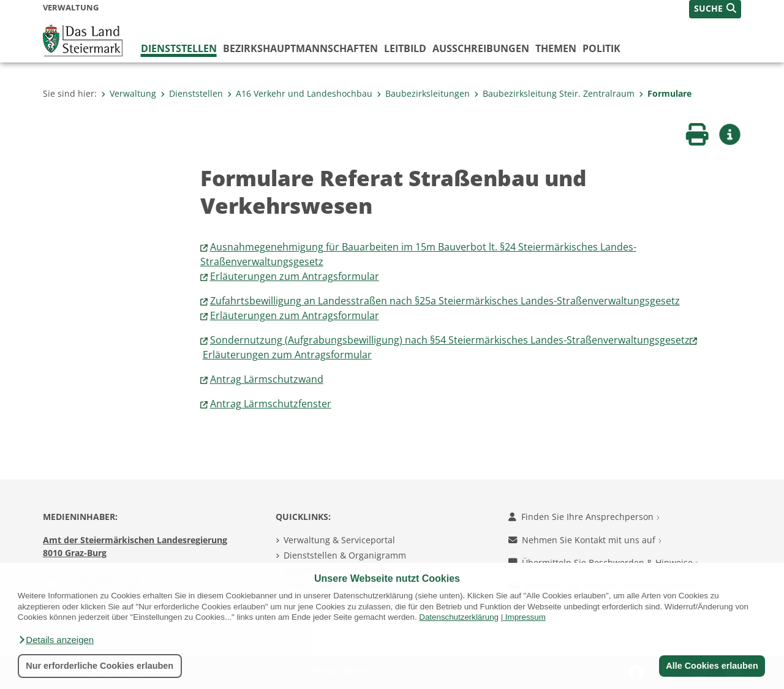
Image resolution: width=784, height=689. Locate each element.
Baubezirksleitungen (423, 93)
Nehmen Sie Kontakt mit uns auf (585, 540)
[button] (56, 640)
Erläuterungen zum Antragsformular (295, 276)
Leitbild (405, 48)
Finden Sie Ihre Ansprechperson (584, 517)
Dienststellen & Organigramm (345, 555)
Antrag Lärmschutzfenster (271, 404)
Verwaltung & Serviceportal (339, 540)
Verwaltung (129, 93)
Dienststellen (179, 48)
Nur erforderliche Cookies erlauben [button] (100, 666)
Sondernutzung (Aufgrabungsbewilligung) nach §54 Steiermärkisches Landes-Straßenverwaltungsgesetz (450, 340)
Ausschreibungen (481, 48)
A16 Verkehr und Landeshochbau (300, 93)
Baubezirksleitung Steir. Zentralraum (554, 93)
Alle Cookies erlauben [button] (712, 666)
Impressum (526, 617)
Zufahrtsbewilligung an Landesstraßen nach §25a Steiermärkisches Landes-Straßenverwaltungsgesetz (445, 301)
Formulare (665, 93)
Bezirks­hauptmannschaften (300, 48)
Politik (601, 48)
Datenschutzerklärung (459, 617)
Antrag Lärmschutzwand (267, 379)
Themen (556, 48)
